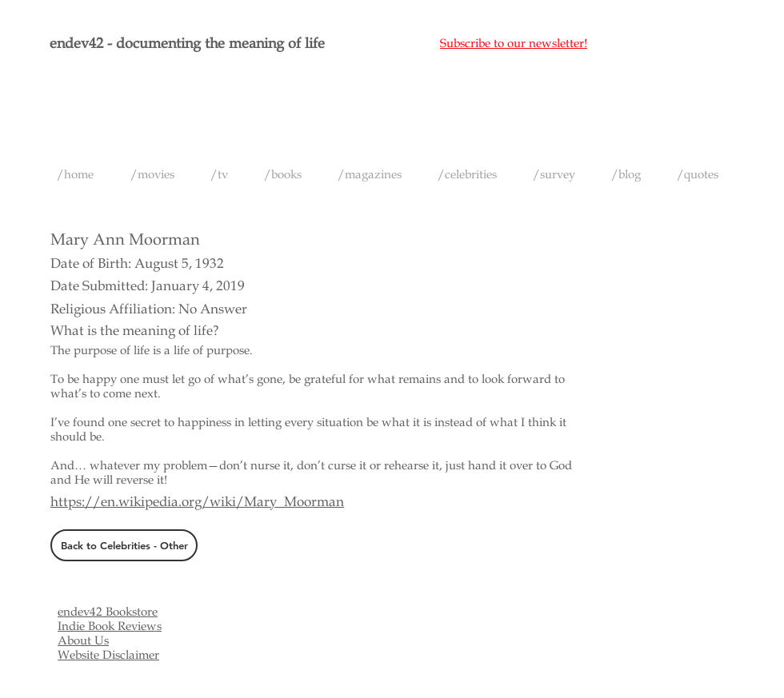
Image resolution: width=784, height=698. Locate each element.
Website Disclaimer (108, 655)
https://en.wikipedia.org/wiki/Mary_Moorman (197, 502)
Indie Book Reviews (110, 626)
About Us (83, 640)
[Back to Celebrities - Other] (124, 545)
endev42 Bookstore (108, 612)
